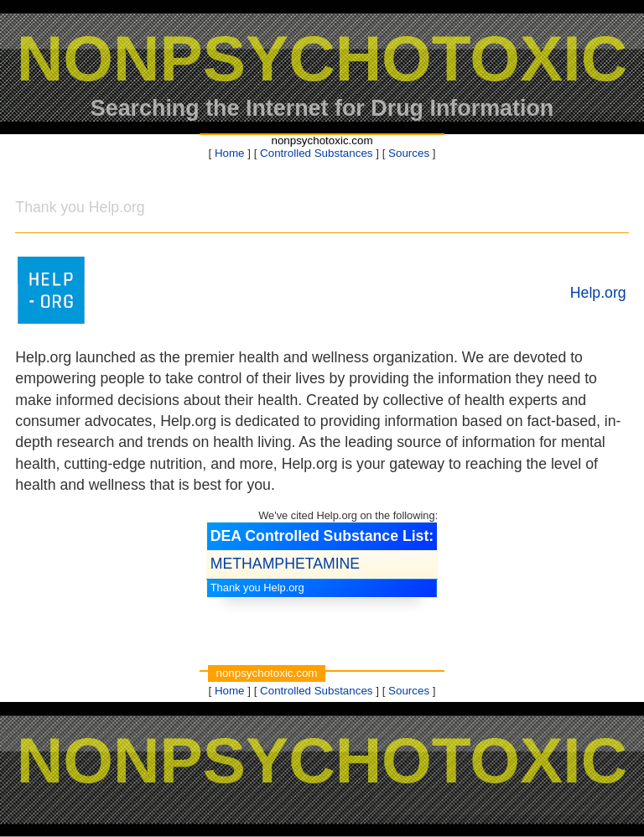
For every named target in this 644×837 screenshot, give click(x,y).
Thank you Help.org (257, 587)
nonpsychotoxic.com (322, 140)
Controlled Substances (316, 153)
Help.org (598, 293)
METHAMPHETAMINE (285, 564)
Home (230, 153)
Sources (409, 153)
